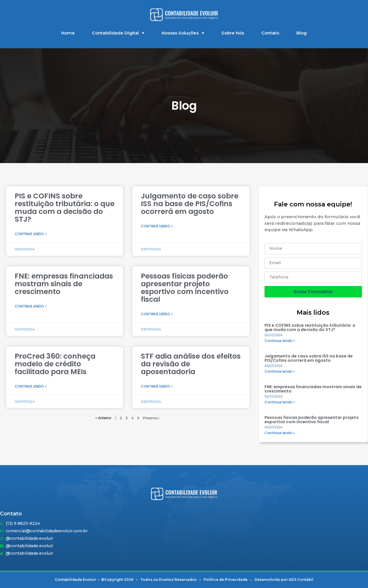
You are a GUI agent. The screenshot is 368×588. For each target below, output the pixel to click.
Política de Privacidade (226, 580)
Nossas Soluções (183, 33)
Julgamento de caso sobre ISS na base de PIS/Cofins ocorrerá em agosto (190, 204)
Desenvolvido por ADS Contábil (284, 580)
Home (68, 33)
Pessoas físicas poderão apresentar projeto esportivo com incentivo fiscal (185, 288)
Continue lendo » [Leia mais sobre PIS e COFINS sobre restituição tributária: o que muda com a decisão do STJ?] (31, 234)
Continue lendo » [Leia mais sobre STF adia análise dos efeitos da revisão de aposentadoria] (157, 386)
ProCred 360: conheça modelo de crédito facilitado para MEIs (55, 364)
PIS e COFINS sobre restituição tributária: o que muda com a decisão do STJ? (65, 208)
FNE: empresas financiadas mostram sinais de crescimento (64, 284)
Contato (270, 33)
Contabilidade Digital (118, 33)
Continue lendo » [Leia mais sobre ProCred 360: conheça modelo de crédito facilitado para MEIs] (31, 386)
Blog (302, 33)
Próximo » (151, 418)
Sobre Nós (233, 33)
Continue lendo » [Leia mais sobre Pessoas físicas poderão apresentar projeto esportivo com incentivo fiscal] (157, 314)
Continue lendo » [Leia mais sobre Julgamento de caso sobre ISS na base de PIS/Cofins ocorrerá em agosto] (157, 226)
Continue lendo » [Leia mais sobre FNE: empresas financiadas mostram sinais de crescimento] (31, 306)
